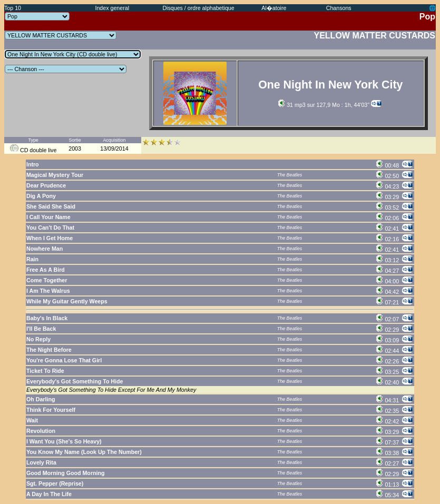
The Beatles (290, 175)
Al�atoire (274, 8)
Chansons (339, 8)
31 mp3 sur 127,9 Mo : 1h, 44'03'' (324, 105)
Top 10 (13, 8)
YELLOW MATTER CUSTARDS (375, 36)
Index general (112, 8)
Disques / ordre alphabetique (198, 8)
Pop (427, 17)
